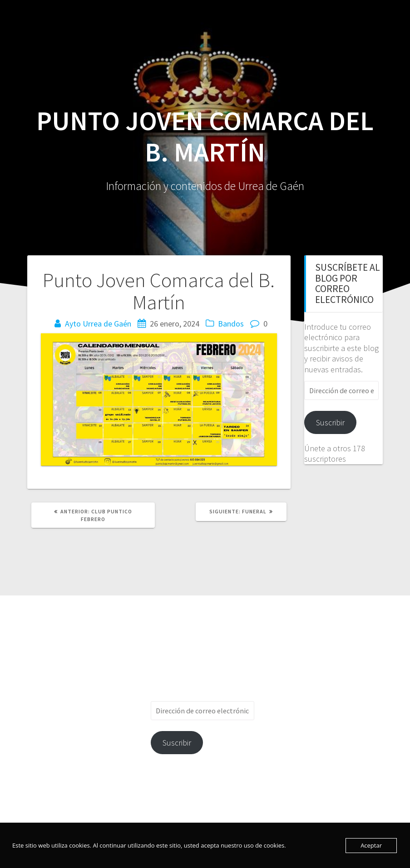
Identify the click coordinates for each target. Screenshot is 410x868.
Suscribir (330, 422)
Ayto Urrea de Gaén (98, 324)
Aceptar (371, 845)
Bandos (231, 324)
